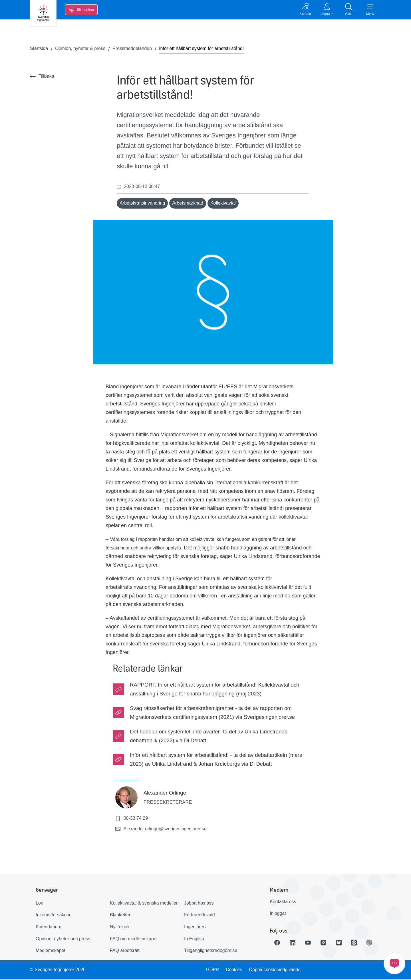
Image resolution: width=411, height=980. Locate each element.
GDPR (212, 970)
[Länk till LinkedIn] (294, 943)
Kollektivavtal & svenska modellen (144, 904)
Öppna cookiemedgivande (276, 970)
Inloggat (278, 914)
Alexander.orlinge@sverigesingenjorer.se (161, 829)
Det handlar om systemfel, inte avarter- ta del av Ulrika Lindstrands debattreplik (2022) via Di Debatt (208, 737)
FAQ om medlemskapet (134, 939)
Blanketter (120, 915)
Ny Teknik (120, 927)
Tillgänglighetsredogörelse (211, 951)
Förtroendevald (200, 915)
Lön (40, 904)
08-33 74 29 (131, 819)
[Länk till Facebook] (278, 943)
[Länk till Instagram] (326, 943)
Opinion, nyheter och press (63, 939)
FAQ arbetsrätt (125, 951)
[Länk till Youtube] (310, 943)
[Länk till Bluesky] (342, 943)
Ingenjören (195, 927)
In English (194, 939)
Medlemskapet (51, 951)
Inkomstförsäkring (54, 915)
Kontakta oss (283, 902)
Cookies (234, 970)
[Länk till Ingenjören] (374, 943)
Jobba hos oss (199, 904)
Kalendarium (49, 927)
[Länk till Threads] (358, 943)
